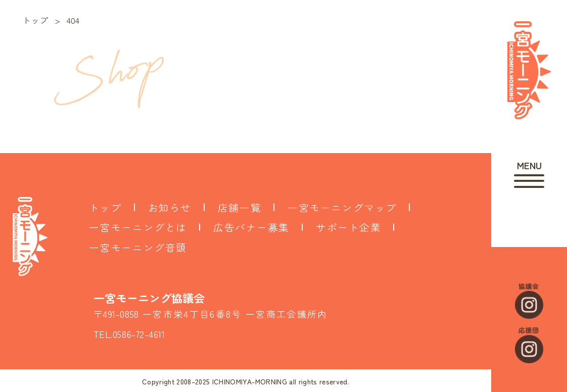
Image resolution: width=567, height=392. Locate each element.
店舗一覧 (240, 207)
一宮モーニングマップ (342, 207)
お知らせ (170, 207)
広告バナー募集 (251, 227)
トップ (105, 207)
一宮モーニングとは (138, 227)
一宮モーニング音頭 (138, 247)
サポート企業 (348, 227)
